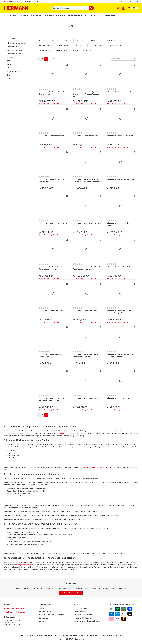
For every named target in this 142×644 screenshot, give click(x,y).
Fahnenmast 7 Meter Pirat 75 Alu (119, 267)
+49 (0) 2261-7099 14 (14, 608)
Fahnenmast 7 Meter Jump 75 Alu (119, 92)
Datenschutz (43, 618)
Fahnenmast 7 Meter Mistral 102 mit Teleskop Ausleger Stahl (86, 268)
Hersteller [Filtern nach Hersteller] (43, 40)
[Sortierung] (124, 59)
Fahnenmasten (12, 39)
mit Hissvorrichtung (13, 71)
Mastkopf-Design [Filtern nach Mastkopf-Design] (98, 45)
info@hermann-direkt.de (15, 612)
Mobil (9, 61)
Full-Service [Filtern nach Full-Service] (82, 40)
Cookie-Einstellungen (81, 609)
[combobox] (71, 8)
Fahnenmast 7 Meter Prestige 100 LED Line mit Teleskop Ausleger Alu (86, 180)
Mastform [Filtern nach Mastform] (81, 45)
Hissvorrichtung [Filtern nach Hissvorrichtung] (113, 40)
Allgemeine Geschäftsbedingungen (51, 615)
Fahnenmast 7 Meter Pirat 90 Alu (51, 311)
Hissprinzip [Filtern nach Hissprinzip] (97, 40)
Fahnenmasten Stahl (14, 54)
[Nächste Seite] (53, 59)
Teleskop (10, 64)
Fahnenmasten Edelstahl (15, 50)
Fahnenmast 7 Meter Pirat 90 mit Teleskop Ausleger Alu (51, 356)
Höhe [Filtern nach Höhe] (128, 40)
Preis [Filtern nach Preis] (88, 50)
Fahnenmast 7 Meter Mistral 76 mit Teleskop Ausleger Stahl (52, 268)
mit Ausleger (11, 57)
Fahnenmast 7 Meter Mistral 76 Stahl (87, 223)
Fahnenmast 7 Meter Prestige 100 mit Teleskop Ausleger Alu (52, 399)
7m (10, 78)
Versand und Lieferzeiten (83, 618)
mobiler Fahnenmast (68, 433)
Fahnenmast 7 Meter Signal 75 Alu (86, 398)
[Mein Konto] (123, 8)
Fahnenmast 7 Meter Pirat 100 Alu (86, 311)
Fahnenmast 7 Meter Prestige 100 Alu (53, 223)
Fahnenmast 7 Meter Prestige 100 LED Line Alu (52, 180)
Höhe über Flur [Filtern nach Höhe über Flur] (45, 45)
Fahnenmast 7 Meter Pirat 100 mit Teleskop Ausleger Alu (86, 356)
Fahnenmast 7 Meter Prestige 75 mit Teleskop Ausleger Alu (120, 356)
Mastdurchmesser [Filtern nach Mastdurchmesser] (64, 45)
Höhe (9, 75)
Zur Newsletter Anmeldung (71, 593)
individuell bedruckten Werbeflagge (96, 467)
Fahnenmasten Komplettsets (17, 43)
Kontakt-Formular (80, 612)
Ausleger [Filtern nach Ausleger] (57, 40)
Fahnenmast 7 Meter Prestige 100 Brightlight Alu (52, 93)
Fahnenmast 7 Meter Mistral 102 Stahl (119, 224)
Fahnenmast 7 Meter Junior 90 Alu (86, 136)
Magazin (42, 609)
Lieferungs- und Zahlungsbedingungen (87, 621)
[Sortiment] (11, 15)
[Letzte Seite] (57, 59)
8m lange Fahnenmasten (24, 565)
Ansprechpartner (45, 612)
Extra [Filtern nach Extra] (69, 40)
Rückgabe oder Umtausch (83, 615)
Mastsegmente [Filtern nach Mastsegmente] (46, 50)
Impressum (43, 621)
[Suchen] (91, 8)
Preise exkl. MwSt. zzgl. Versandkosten (50, 104)
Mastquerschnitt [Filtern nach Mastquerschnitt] (117, 45)
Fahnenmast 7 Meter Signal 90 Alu (119, 398)
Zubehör (10, 68)
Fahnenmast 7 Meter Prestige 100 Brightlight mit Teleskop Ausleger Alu (86, 94)
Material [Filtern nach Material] (61, 50)
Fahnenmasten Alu (13, 47)
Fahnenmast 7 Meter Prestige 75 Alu (120, 179)
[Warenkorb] (132, 8)
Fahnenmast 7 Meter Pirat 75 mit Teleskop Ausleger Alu (119, 312)
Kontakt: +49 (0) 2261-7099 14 (128, 2)
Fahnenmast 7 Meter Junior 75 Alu (52, 136)
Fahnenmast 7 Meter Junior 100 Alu (120, 136)
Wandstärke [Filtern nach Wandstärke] (75, 50)
